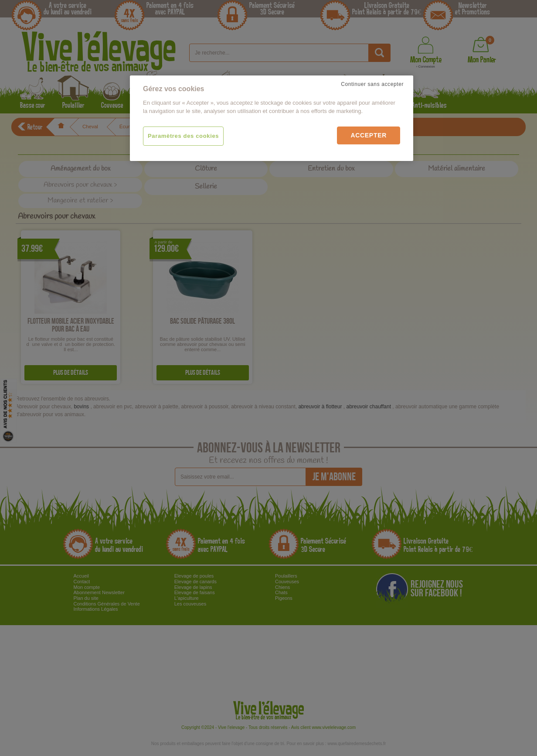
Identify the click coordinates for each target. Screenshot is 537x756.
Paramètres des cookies (183, 136)
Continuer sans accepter (372, 84)
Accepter (369, 135)
